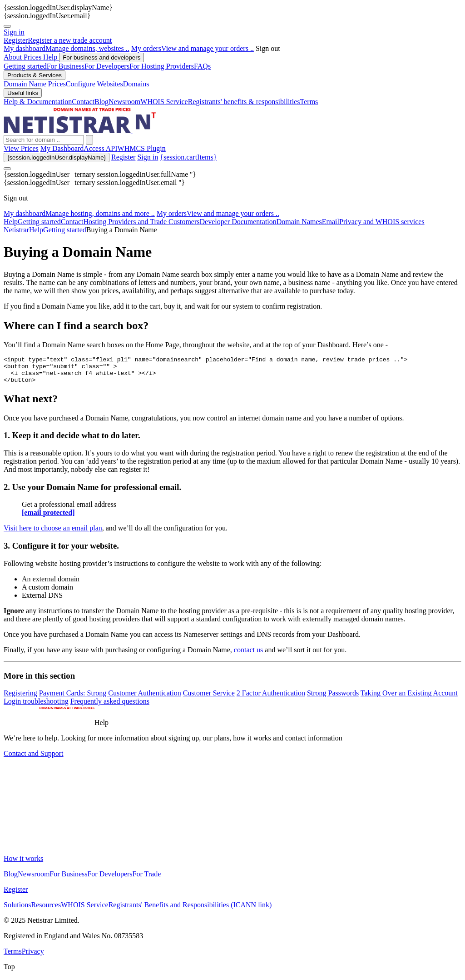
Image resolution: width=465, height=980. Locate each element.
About (14, 57)
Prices (33, 57)
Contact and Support (34, 759)
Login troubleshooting (36, 707)
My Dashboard (62, 148)
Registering (20, 698)
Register (123, 157)
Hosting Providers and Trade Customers (142, 222)
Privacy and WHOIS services (382, 222)
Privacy (33, 957)
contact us (248, 655)
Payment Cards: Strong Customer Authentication (110, 698)
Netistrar (16, 230)
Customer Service (209, 698)
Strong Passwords (333, 698)
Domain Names (299, 222)
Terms (13, 957)
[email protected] (48, 518)
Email (331, 222)
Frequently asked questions (110, 707)
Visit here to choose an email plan (53, 533)
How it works (23, 864)
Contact (72, 222)
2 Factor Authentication (271, 698)
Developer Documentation (238, 222)
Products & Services (35, 75)
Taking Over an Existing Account (409, 698)
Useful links (23, 93)
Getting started (39, 222)
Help (51, 57)
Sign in (14, 32)
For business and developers (101, 57)
